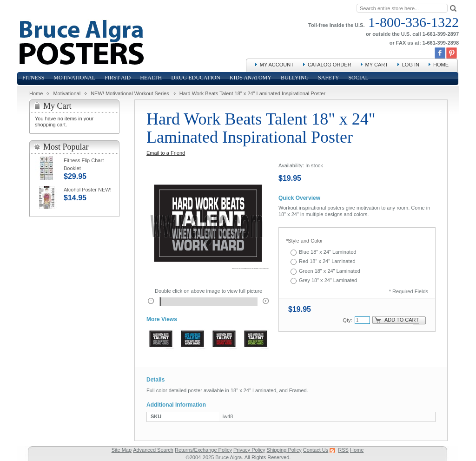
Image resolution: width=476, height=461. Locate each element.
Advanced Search (153, 450)
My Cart (377, 65)
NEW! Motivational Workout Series (130, 93)
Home (441, 65)
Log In (411, 65)
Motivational (67, 93)
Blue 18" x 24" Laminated (327, 252)
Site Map (122, 450)
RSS (343, 450)
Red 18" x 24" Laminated (327, 261)
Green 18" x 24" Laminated (330, 271)
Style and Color (304, 241)
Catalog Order (330, 65)
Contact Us (316, 450)
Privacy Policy (249, 450)
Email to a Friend (166, 153)
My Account (277, 65)
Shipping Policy (284, 450)
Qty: (347, 320)
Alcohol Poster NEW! (88, 190)
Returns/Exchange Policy (203, 450)
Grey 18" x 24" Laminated (328, 280)
